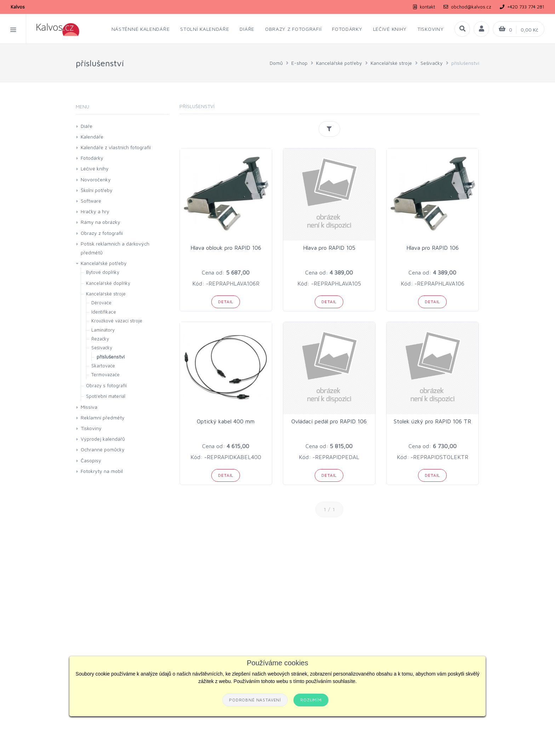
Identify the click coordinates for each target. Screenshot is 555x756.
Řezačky (100, 339)
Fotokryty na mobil (102, 471)
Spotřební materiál (106, 396)
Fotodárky (92, 158)
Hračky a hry (95, 211)
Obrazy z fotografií (102, 233)
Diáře (87, 126)
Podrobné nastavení (255, 700)
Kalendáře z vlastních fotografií (116, 147)
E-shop (299, 63)
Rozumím (311, 700)
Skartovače (103, 366)
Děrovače (101, 303)
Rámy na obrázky (101, 222)
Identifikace (104, 312)
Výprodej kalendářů (103, 439)
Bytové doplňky (103, 272)
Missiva (89, 407)
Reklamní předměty (103, 418)
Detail (226, 302)
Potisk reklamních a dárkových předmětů (115, 248)
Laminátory (103, 330)
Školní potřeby (97, 190)
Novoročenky (96, 179)
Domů (276, 63)
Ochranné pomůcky (103, 449)
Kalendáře (92, 137)
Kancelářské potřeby (339, 63)
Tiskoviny (91, 428)
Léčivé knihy (95, 168)
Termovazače (105, 374)
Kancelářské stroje (391, 63)
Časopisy (91, 460)
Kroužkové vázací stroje (117, 321)
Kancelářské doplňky (108, 283)
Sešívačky (432, 63)
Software (91, 201)
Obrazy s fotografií (106, 385)
